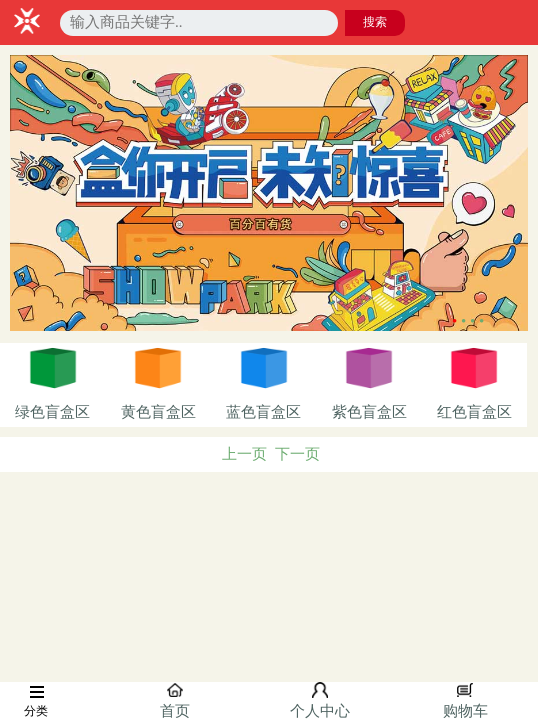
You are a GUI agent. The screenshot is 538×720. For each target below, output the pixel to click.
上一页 (244, 454)
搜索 (375, 22)
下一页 (297, 454)
